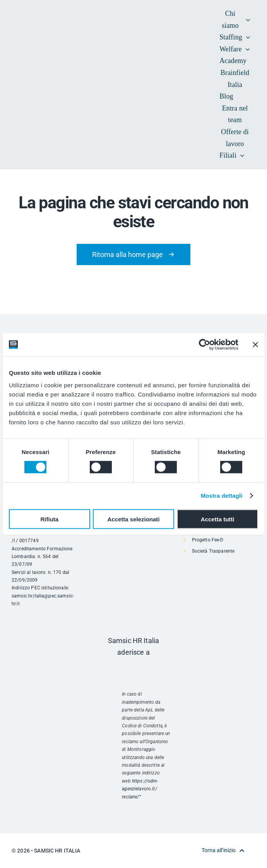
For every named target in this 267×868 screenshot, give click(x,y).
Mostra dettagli (221, 496)
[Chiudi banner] (255, 345)
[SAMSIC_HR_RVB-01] (23, 76)
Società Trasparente (213, 551)
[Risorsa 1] (133, 669)
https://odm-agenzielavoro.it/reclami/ (140, 789)
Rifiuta (49, 519)
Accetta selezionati (133, 519)
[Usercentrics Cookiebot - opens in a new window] (205, 345)
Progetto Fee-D (208, 540)
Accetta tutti (218, 519)
